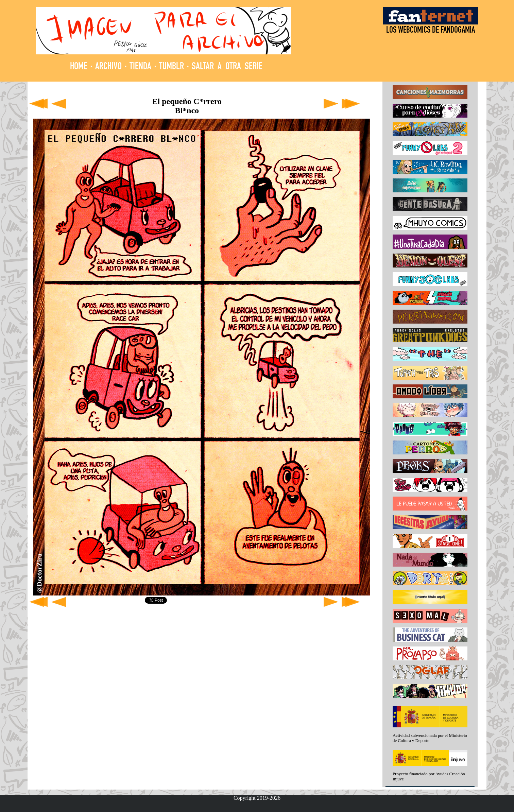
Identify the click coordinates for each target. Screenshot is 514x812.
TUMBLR (172, 67)
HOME (79, 67)
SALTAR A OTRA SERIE (227, 67)
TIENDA (140, 67)
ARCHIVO (108, 67)
